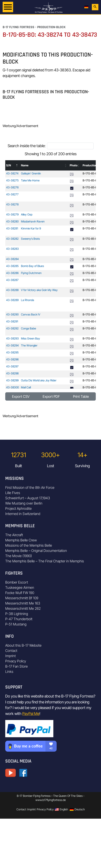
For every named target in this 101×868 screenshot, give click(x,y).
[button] (17, 165)
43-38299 (12, 380)
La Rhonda (28, 300)
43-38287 (12, 280)
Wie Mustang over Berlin (24, 503)
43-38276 (12, 187)
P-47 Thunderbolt (19, 619)
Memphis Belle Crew (21, 540)
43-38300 (12, 387)
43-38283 (12, 249)
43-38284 (12, 259)
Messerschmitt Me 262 (23, 608)
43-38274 (12, 173)
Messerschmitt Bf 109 (22, 598)
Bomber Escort (17, 582)
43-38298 (12, 373)
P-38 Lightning (17, 614)
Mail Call (26, 387)
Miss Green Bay (30, 338)
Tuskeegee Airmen (20, 587)
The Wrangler (29, 345)
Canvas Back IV (31, 314)
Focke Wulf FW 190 (20, 593)
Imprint (10, 656)
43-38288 (12, 290)
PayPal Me (31, 714)
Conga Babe (29, 328)
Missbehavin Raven (33, 221)
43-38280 (12, 221)
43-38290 (12, 314)
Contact (11, 651)
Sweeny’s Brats (30, 239)
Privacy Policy (16, 661)
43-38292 (12, 328)
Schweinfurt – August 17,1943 (28, 498)
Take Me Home (30, 180)
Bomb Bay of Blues (32, 266)
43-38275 (12, 180)
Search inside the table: (27, 146)
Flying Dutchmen (31, 273)
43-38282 (12, 239)
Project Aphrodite (18, 508)
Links (9, 672)
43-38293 (12, 338)
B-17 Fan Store (17, 666)
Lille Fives (13, 493)
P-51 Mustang (16, 624)
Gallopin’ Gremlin (31, 173)
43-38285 (12, 266)
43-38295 (12, 352)
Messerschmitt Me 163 (23, 603)
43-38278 (12, 204)
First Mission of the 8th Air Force (30, 487)
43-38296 (12, 359)
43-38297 (12, 366)
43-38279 (12, 214)
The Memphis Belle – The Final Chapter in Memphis (45, 561)
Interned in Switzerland (23, 514)
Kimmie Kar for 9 (31, 228)
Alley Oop (27, 214)
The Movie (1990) (19, 556)
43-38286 (12, 273)
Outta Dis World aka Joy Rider (39, 380)
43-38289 (12, 300)
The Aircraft (14, 535)
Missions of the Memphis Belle (29, 545)
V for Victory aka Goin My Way (39, 290)
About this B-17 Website (23, 645)
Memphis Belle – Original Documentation (36, 551)
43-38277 (12, 194)
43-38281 (12, 228)
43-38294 (12, 345)
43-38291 (12, 321)
